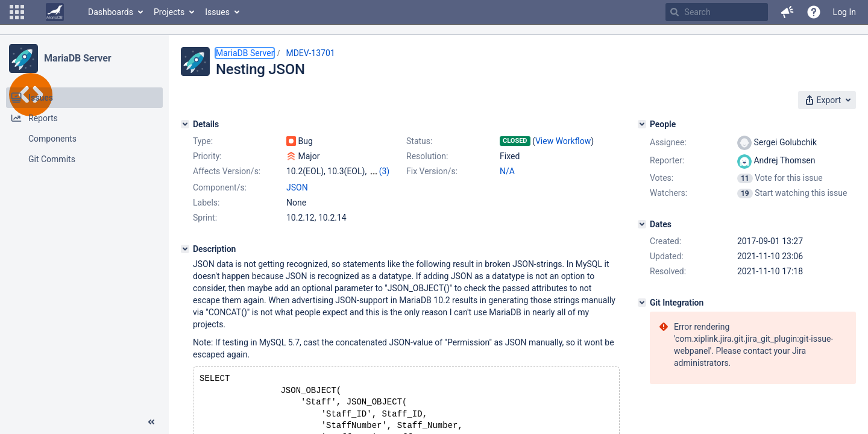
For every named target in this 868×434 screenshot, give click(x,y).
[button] (17, 12)
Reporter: (667, 160)
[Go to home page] (55, 12)
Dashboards (111, 12)
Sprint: (205, 218)
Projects (169, 12)
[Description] (185, 249)
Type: (203, 141)
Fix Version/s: (432, 171)
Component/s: (220, 187)
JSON (297, 187)
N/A (507, 171)
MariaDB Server (77, 58)
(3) (385, 171)
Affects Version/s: (227, 171)
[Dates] (642, 224)
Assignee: (668, 142)
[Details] (185, 124)
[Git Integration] (642, 303)
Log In (844, 12)
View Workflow (563, 141)
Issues (217, 12)
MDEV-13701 (310, 53)
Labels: (206, 203)
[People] (642, 124)
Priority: (207, 156)
